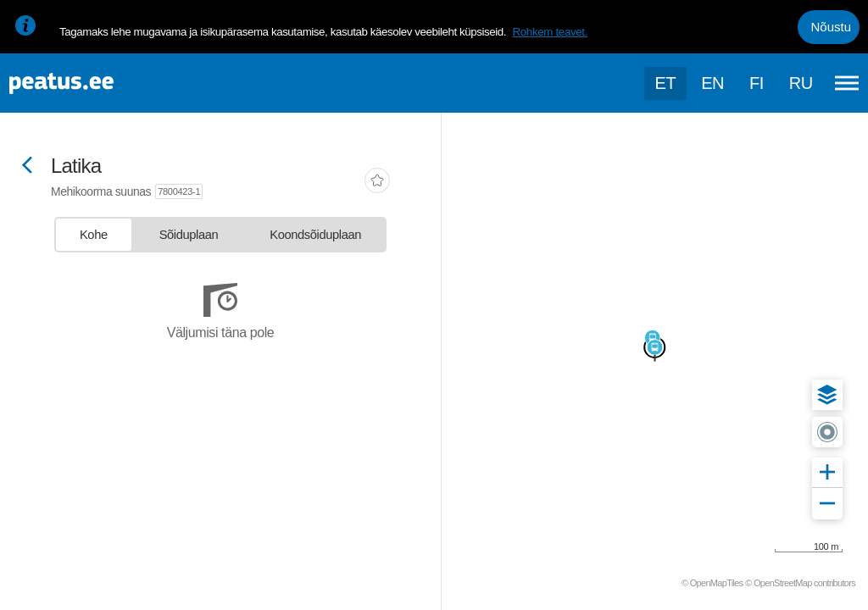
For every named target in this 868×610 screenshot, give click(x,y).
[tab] (94, 235)
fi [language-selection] (757, 83)
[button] (827, 395)
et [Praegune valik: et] (666, 83)
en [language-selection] (712, 83)
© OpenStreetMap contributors (800, 583)
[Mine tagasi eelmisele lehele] (27, 166)
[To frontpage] (97, 83)
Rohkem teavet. (550, 32)
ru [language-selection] (801, 83)
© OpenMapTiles (712, 583)
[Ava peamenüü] (847, 83)
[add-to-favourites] (377, 182)
